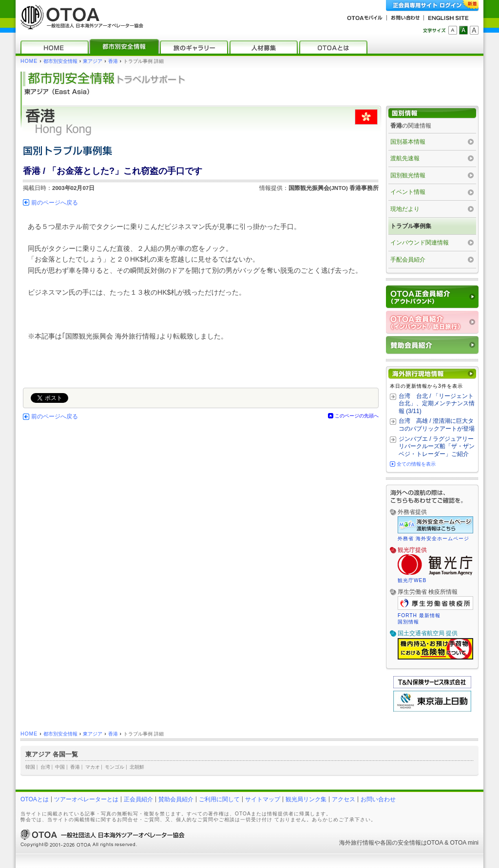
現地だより (405, 209)
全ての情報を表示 (416, 464)
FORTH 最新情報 (419, 615)
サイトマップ (263, 799)
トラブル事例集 (411, 226)
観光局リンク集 (306, 799)
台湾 (45, 767)
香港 (113, 61)
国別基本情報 (408, 142)
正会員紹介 (138, 799)
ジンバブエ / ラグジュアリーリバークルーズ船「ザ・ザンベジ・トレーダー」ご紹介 (437, 446)
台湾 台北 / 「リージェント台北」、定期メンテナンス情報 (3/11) (437, 404)
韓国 (30, 767)
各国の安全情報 (401, 843)
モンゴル (115, 767)
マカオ (93, 767)
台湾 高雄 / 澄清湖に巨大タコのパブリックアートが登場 (437, 425)
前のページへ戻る (55, 203)
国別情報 (408, 622)
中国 (60, 767)
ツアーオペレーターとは (86, 799)
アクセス (344, 799)
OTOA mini (464, 843)
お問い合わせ (378, 799)
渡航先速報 (405, 158)
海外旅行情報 (357, 843)
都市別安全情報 (60, 61)
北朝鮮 (137, 767)
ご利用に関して (219, 799)
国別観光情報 (408, 175)
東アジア (93, 61)
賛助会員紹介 (176, 799)
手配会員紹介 (408, 260)
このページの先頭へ (357, 416)
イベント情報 (408, 192)
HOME (29, 61)
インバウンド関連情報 (420, 243)
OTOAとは (35, 799)
